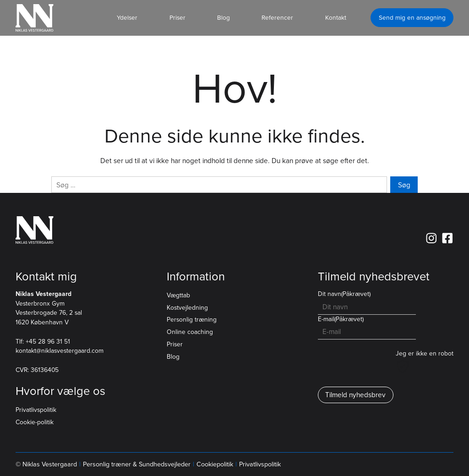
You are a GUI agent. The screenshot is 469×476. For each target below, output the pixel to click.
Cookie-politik (35, 422)
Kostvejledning (187, 308)
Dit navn (344, 294)
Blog (173, 357)
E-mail (341, 319)
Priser (175, 344)
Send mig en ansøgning (412, 17)
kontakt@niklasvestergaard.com (60, 351)
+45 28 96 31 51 (48, 342)
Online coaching (190, 332)
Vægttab (178, 295)
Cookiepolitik (215, 464)
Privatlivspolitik (36, 410)
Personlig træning (192, 320)
